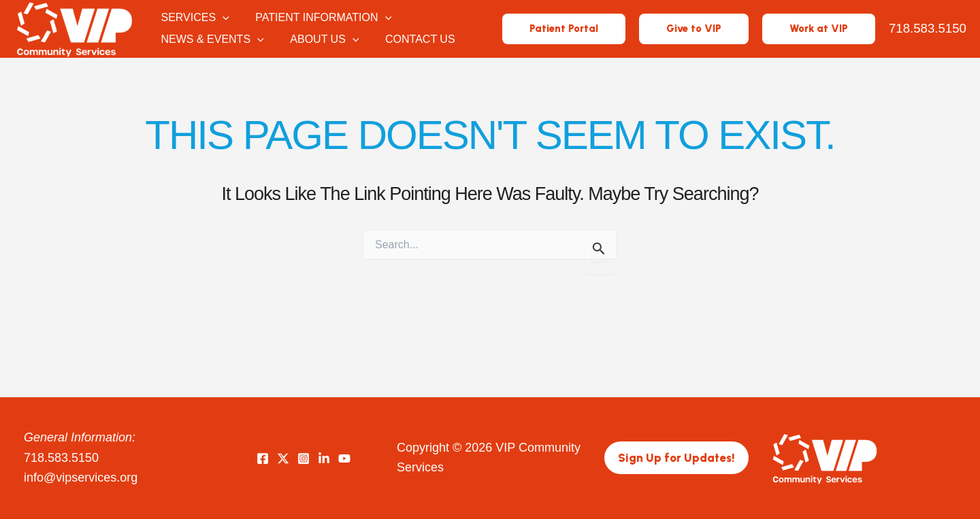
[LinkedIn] (324, 458)
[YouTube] (344, 458)
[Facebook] (263, 458)
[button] (224, 18)
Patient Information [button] (321, 18)
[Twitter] (283, 458)
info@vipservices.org (81, 478)
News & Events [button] (213, 40)
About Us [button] (322, 40)
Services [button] (196, 18)
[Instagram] (304, 458)
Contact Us (413, 40)
